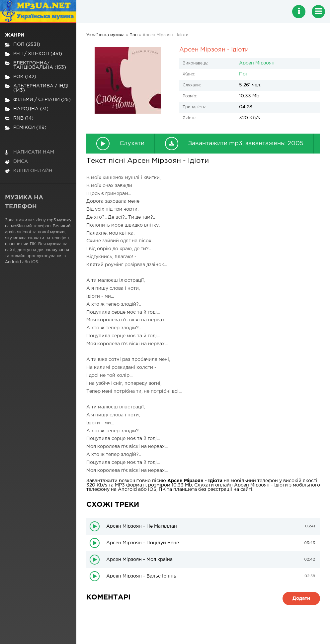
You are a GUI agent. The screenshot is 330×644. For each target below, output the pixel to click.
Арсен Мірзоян (257, 63)
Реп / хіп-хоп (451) (34, 54)
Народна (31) (27, 109)
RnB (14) (19, 118)
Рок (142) (21, 77)
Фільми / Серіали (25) (38, 100)
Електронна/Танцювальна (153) (36, 65)
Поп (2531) (23, 45)
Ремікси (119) (26, 128)
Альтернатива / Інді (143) (37, 88)
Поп (244, 74)
